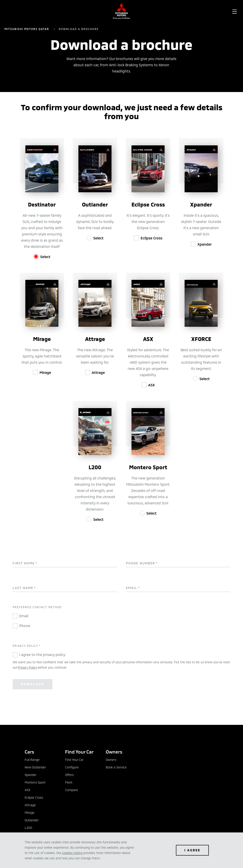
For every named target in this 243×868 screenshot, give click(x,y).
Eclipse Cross (151, 238)
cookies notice (72, 853)
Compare (72, 790)
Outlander (32, 820)
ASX (151, 385)
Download (33, 684)
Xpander (205, 244)
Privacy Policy (27, 667)
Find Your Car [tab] (79, 752)
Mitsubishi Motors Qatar (27, 29)
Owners (111, 760)
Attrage (98, 372)
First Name (25, 563)
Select (45, 257)
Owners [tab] (114, 752)
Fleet (69, 782)
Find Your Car (74, 760)
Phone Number (142, 563)
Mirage (45, 372)
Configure (72, 767)
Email (133, 588)
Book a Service (116, 767)
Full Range (32, 760)
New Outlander (35, 767)
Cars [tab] (29, 752)
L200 (28, 828)
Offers (69, 775)
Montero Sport (35, 782)
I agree (192, 850)
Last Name (24, 588)
